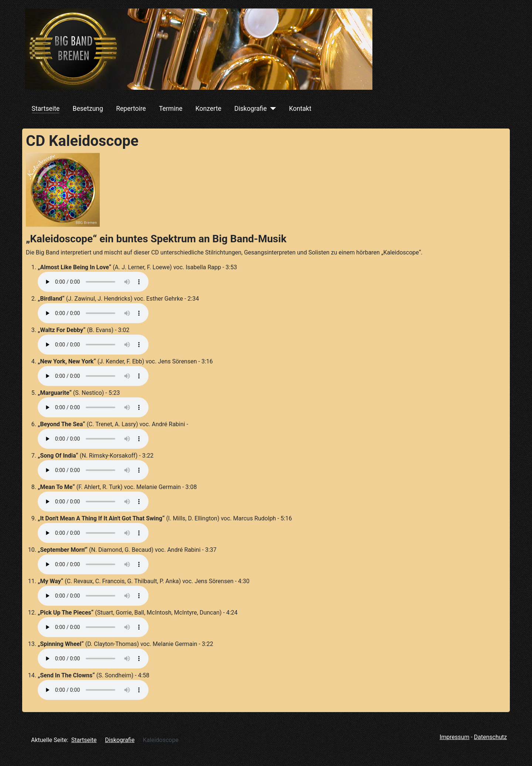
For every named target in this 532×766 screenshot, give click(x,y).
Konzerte (208, 109)
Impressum (455, 737)
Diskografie (250, 109)
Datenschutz (490, 737)
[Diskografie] (271, 109)
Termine (171, 109)
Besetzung (88, 109)
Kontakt (300, 109)
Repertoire (131, 109)
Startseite (46, 109)
